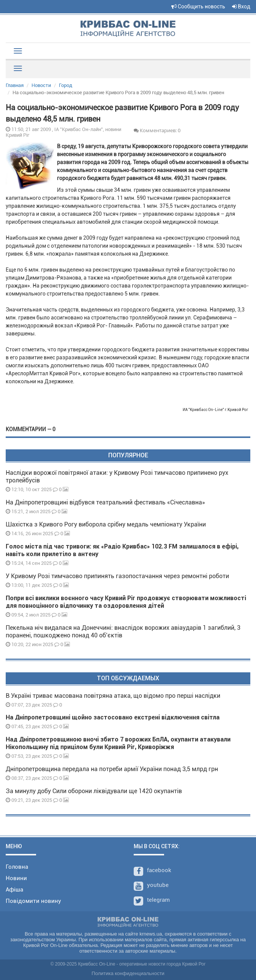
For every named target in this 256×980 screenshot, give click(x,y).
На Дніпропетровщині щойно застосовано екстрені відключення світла (113, 717)
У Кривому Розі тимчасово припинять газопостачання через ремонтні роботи (117, 576)
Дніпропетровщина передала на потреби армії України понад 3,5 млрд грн (112, 769)
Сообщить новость (198, 6)
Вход (241, 6)
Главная (15, 85)
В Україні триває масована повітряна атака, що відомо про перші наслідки (113, 696)
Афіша (14, 890)
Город (66, 85)
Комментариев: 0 (157, 130)
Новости (41, 85)
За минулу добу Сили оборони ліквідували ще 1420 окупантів (94, 791)
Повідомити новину (33, 901)
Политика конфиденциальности (128, 973)
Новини (16, 878)
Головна (17, 867)
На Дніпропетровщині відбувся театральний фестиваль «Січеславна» (105, 502)
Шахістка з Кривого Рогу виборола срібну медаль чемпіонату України (106, 524)
